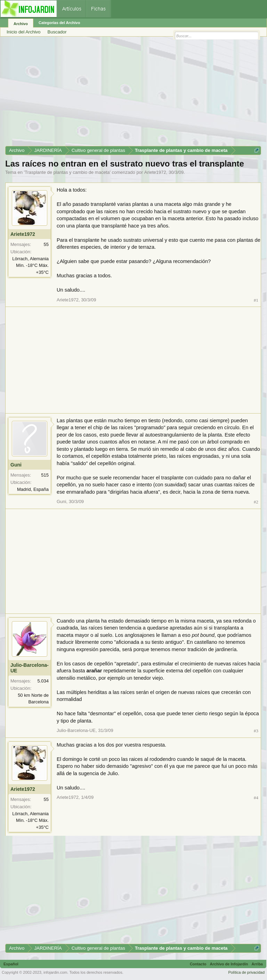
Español (11, 964)
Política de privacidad (246, 972)
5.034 (43, 681)
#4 (256, 798)
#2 (256, 502)
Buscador (57, 32)
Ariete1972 (155, 172)
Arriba (257, 964)
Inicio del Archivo (24, 32)
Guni (16, 465)
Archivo (21, 24)
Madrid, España (33, 489)
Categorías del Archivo (59, 23)
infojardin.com (55, 972)
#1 (256, 300)
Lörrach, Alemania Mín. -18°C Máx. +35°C (30, 265)
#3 (256, 731)
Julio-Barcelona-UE (30, 668)
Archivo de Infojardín (229, 964)
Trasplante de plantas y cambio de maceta (67, 172)
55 (46, 244)
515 (45, 475)
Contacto (198, 964)
